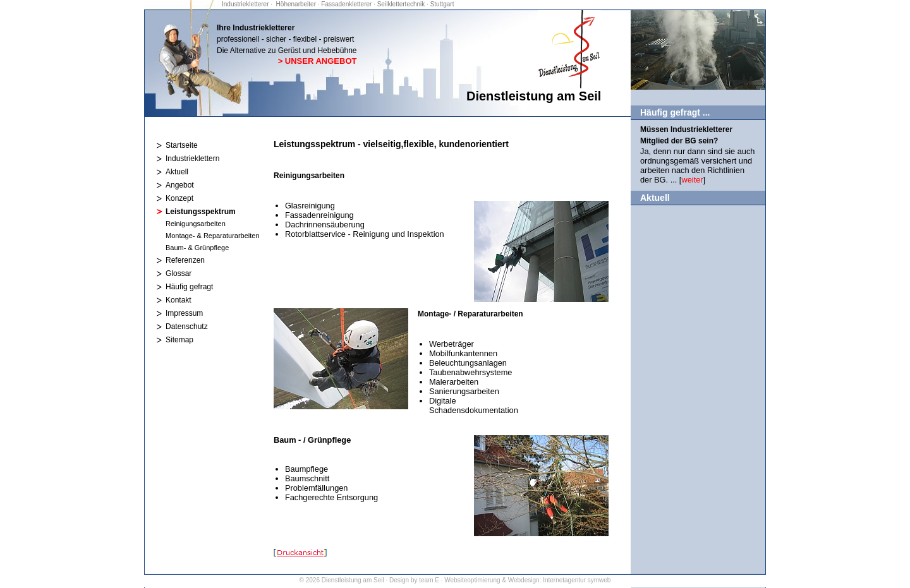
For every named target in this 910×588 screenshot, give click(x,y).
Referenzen (185, 260)
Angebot (180, 185)
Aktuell (177, 172)
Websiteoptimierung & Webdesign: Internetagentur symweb (527, 580)
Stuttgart (442, 4)
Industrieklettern (192, 159)
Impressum (184, 313)
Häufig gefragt (189, 287)
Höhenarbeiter (297, 4)
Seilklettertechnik (401, 4)
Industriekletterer (246, 4)
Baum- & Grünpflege (197, 248)
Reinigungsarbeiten (196, 224)
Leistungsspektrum (201, 212)
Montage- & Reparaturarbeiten (213, 236)
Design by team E (414, 580)
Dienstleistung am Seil (353, 580)
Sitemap (179, 340)
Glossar (179, 273)
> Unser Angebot (318, 61)
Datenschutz (187, 327)
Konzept (179, 198)
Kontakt (179, 300)
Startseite (182, 145)
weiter (692, 180)
